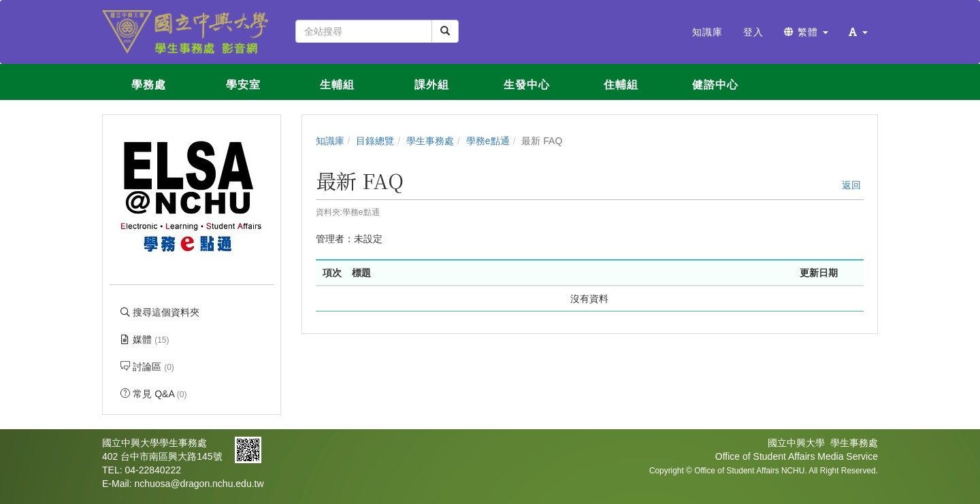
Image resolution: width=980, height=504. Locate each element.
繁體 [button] (806, 32)
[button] (858, 32)
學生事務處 (430, 141)
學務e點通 (488, 141)
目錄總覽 (375, 141)
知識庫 (330, 141)
